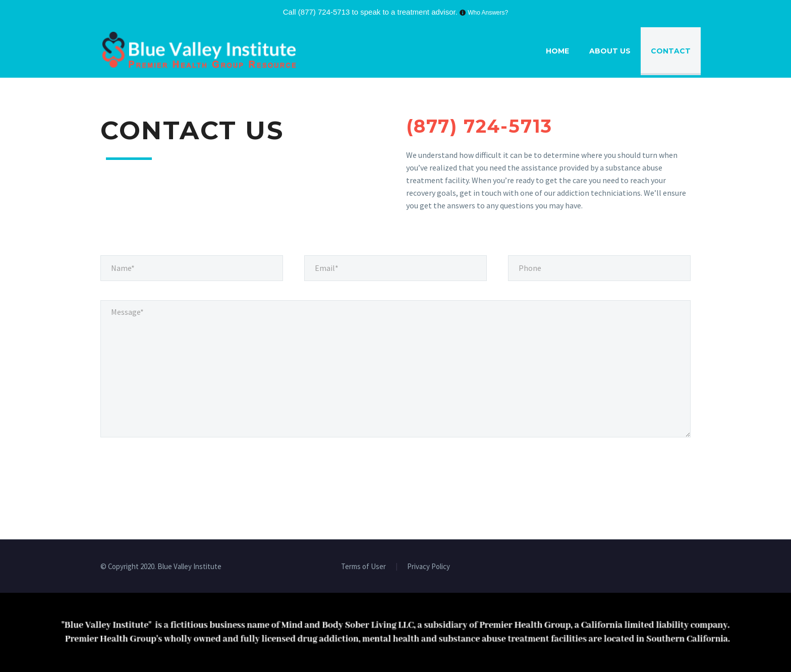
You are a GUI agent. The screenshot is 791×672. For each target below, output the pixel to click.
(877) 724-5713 (324, 12)
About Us (610, 51)
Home (557, 51)
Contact (671, 51)
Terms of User (363, 567)
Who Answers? (488, 13)
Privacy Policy (429, 567)
